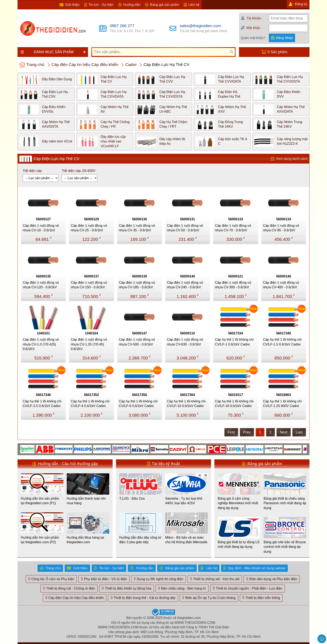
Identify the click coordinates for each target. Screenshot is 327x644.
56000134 (284, 219)
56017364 (188, 395)
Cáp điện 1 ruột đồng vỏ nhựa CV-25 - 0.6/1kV (89, 228)
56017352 (91, 395)
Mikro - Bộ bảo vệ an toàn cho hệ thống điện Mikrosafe (186, 540)
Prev (247, 432)
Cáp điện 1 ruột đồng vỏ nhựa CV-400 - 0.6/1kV (281, 285)
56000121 (236, 276)
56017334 (236, 333)
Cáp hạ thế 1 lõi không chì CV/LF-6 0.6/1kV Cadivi (138, 404)
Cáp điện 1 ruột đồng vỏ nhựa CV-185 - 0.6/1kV (137, 285)
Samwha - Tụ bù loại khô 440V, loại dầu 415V (184, 501)
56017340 (284, 333)
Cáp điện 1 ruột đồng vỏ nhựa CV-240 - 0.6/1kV (185, 285)
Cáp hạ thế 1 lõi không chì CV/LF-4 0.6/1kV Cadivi (90, 404)
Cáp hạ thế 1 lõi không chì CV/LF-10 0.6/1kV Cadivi (186, 404)
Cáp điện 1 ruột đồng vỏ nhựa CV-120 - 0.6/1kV (41, 285)
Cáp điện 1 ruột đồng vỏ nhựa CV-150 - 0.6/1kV (89, 285)
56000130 (139, 219)
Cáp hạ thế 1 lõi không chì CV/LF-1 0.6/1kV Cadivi (234, 342)
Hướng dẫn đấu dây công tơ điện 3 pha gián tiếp (140, 540)
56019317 (236, 395)
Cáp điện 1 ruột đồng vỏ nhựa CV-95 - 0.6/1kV (281, 228)
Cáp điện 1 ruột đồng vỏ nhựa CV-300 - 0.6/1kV (233, 285)
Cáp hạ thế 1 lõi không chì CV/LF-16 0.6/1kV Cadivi (234, 404)
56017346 (43, 395)
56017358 (139, 395)
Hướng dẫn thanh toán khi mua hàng (86, 501)
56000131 (188, 219)
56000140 (188, 276)
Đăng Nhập (284, 38)
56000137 (91, 276)
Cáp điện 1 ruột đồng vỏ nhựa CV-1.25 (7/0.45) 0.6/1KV (89, 344)
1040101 (43, 333)
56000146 (284, 276)
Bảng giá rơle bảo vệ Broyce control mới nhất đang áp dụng (285, 547)
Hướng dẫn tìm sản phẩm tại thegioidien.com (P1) (40, 501)
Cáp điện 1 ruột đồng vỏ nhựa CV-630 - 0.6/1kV (185, 342)
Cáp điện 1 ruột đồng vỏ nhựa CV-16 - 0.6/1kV (41, 228)
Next (284, 432)
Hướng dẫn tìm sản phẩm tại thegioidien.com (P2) (40, 540)
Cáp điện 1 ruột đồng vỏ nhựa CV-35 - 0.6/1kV (137, 228)
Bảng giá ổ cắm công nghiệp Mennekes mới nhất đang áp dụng (238, 503)
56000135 (43, 276)
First (231, 432)
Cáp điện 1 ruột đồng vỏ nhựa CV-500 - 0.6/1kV (137, 342)
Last (299, 432)
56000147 (139, 333)
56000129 (91, 219)
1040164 (91, 333)
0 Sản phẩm (277, 52)
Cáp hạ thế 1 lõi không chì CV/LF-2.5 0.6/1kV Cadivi (42, 404)
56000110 (188, 333)
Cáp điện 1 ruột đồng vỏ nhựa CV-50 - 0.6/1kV (185, 228)
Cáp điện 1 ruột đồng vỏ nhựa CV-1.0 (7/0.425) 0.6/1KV (41, 344)
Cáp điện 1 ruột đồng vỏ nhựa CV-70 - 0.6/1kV (233, 228)
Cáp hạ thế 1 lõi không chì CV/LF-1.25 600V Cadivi (282, 404)
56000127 (43, 219)
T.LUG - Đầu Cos (132, 498)
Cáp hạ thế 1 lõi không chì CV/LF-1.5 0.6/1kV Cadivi (282, 342)
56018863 (284, 395)
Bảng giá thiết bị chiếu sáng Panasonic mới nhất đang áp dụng (285, 503)
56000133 (236, 219)
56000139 (139, 276)
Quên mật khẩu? (253, 38)
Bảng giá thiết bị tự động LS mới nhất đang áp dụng (239, 544)
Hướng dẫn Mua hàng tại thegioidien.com (85, 540)
